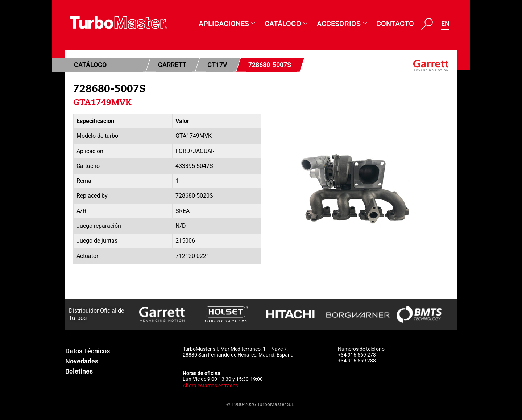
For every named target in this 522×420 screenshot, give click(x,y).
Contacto (395, 24)
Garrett (172, 65)
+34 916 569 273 (357, 355)
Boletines (79, 371)
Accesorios (342, 24)
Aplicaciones (227, 24)
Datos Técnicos (88, 351)
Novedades (82, 361)
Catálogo (286, 24)
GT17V (217, 65)
